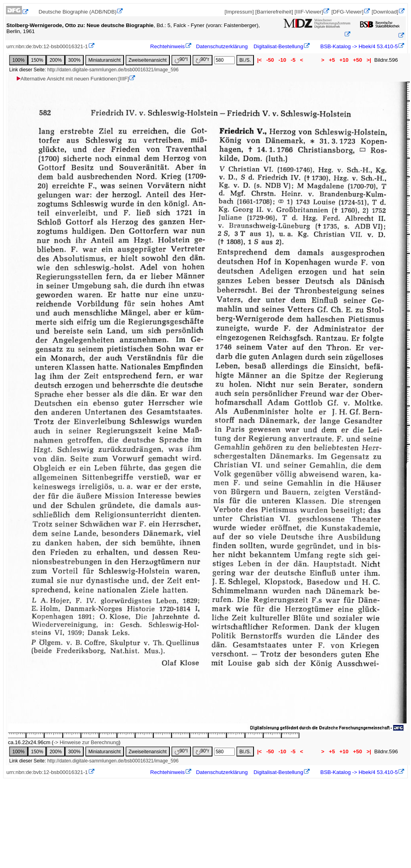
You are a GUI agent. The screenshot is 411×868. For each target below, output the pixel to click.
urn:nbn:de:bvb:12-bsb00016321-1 (47, 46)
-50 (270, 60)
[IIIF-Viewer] (309, 12)
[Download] (385, 12)
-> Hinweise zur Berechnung (86, 742)
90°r (203, 60)
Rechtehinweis (168, 46)
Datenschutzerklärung (222, 46)
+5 (332, 60)
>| (369, 60)
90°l (181, 60)
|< (259, 60)
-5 (293, 60)
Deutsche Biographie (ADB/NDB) (78, 12)
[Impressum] (239, 12)
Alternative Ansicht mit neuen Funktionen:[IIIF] (72, 79)
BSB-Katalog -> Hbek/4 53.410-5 (358, 46)
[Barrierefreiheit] (274, 12)
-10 (282, 60)
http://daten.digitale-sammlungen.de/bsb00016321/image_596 (113, 70)
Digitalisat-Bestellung (278, 46)
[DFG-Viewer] (347, 12)
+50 (358, 60)
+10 (344, 60)
